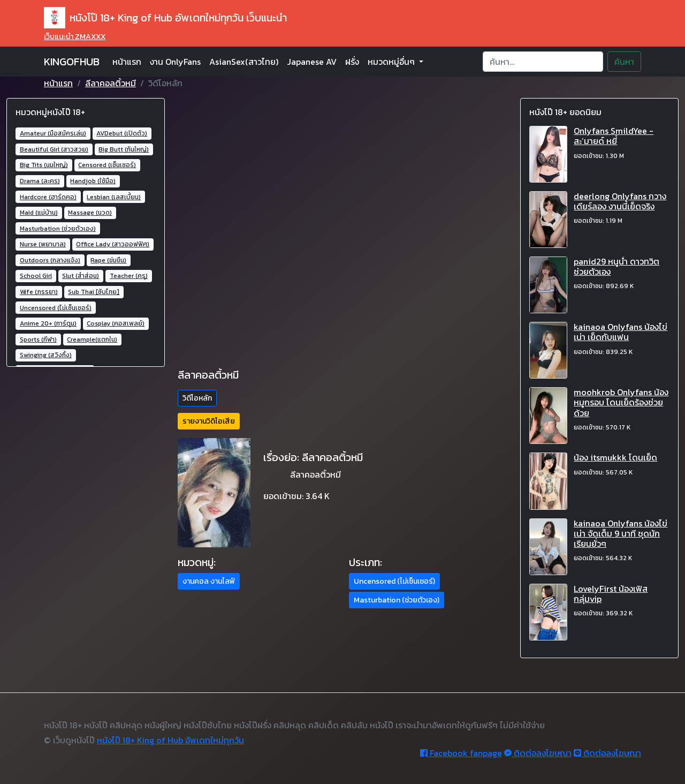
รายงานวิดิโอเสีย (209, 421)
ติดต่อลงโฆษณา (538, 753)
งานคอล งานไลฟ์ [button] (209, 581)
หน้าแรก (127, 62)
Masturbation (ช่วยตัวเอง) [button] (397, 600)
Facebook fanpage (461, 753)
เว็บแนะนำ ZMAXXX (75, 37)
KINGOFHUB (72, 62)
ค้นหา (624, 62)
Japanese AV (312, 62)
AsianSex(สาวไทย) (244, 62)
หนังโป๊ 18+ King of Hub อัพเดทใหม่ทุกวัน (170, 740)
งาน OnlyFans (175, 62)
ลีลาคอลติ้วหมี (111, 83)
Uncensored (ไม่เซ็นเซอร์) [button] (394, 581)
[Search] (543, 62)
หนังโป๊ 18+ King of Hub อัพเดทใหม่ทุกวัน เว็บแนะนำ (165, 18)
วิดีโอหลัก (197, 398)
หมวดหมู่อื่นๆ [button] (392, 62)
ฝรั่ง (352, 62)
